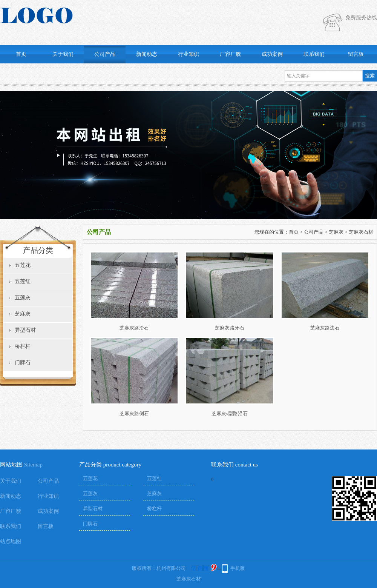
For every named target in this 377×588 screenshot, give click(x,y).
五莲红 (23, 281)
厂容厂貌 (230, 54)
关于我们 (63, 54)
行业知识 (188, 54)
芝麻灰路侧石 (134, 413)
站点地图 (11, 541)
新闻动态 (147, 54)
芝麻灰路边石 (325, 328)
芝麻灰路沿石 (134, 328)
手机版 (238, 568)
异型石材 (25, 330)
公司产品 (105, 54)
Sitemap (33, 465)
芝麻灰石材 (361, 232)
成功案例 (272, 54)
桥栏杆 (23, 346)
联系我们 (314, 54)
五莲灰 (23, 298)
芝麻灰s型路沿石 (230, 413)
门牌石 (23, 362)
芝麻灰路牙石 (230, 328)
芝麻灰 (23, 314)
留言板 (356, 54)
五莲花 (23, 265)
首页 (21, 54)
